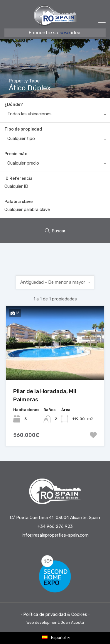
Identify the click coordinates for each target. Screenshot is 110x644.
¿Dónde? (14, 105)
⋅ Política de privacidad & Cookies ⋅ (55, 614)
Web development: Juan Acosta (55, 622)
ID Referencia (18, 179)
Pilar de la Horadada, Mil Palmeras (45, 395)
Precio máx (16, 154)
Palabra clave (18, 202)
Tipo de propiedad (23, 129)
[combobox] (55, 115)
